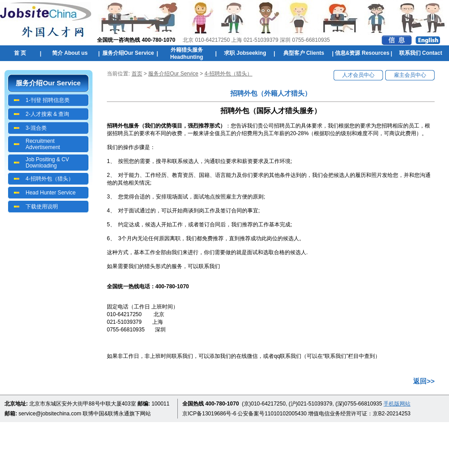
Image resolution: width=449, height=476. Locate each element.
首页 (137, 74)
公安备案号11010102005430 (272, 414)
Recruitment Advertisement (43, 144)
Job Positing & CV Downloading (47, 163)
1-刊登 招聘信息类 (48, 100)
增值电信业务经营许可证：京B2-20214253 (359, 414)
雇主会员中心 (410, 75)
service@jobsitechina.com (50, 414)
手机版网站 (397, 404)
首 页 (20, 53)
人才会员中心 (358, 75)
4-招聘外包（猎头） (50, 179)
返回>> (424, 381)
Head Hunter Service (51, 193)
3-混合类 (36, 128)
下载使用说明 (42, 207)
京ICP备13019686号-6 (209, 414)
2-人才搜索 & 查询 (47, 114)
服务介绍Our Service (173, 74)
